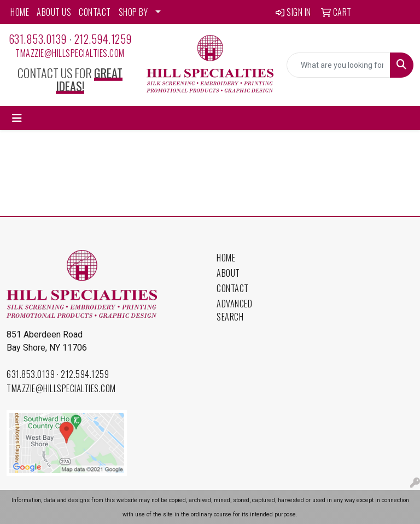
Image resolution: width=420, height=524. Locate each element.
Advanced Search (234, 310)
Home (226, 258)
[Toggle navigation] (17, 118)
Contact (233, 288)
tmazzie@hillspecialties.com (70, 53)
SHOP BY (133, 12)
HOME (20, 12)
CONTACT (95, 12)
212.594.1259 (103, 39)
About (228, 273)
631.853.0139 (38, 39)
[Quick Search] (339, 65)
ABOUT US (54, 12)
